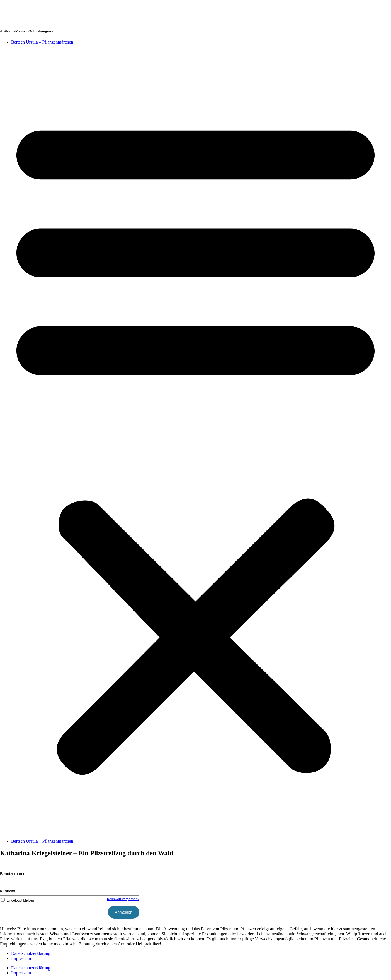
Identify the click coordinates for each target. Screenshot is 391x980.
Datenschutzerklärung (31, 953)
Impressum (21, 958)
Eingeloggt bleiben (17, 900)
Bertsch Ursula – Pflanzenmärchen (42, 42)
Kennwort (8, 891)
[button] (195, 442)
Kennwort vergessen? (123, 899)
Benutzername (13, 874)
